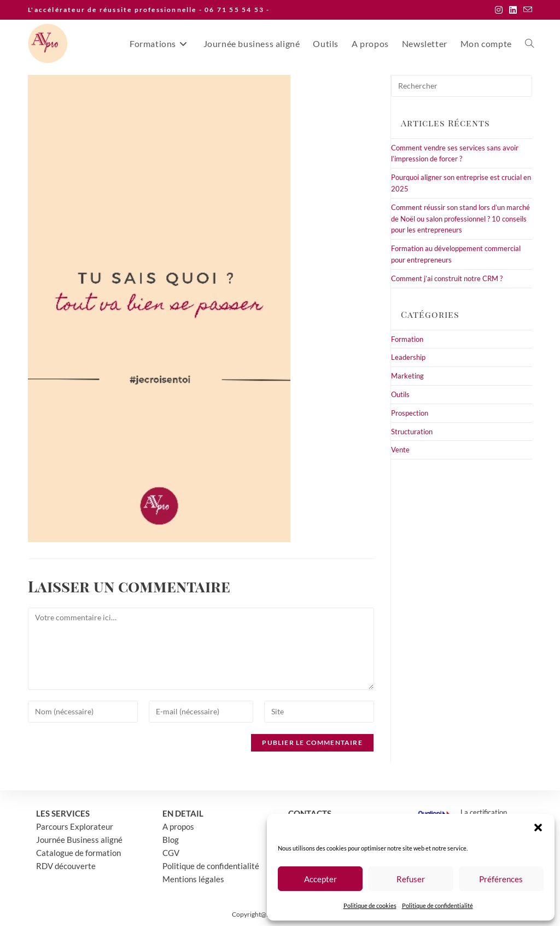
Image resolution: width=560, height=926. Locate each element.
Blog (171, 840)
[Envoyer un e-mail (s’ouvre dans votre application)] (526, 10)
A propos (178, 826)
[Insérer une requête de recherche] (462, 86)
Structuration (412, 432)
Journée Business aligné (79, 840)
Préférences (501, 879)
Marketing (407, 376)
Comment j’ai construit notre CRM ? (447, 278)
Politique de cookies (370, 905)
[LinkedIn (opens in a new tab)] (513, 10)
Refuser (411, 879)
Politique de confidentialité (437, 905)
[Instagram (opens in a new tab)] (499, 10)
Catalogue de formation (78, 853)
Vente (400, 450)
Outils (400, 394)
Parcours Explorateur (75, 826)
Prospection (410, 413)
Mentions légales (193, 879)
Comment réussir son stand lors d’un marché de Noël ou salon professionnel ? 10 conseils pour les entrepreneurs (460, 219)
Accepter (320, 879)
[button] (538, 828)
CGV (171, 853)
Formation (407, 339)
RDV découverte (66, 866)
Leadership (408, 357)
